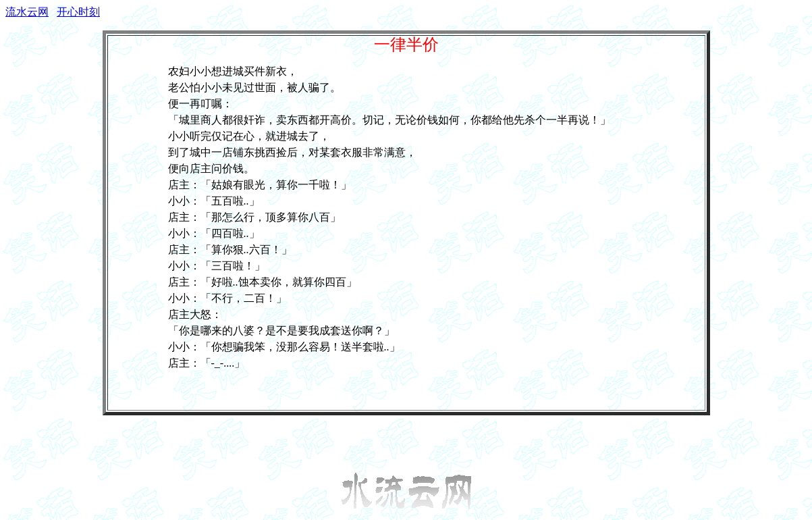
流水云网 (27, 12)
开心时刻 (78, 12)
